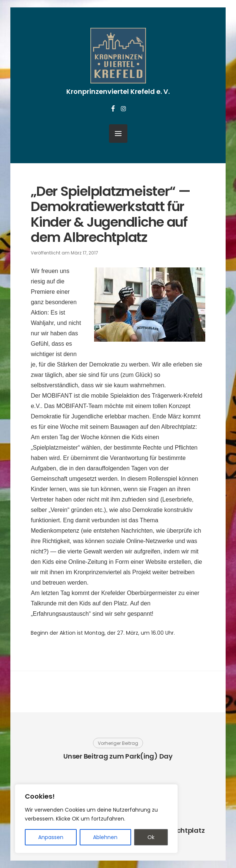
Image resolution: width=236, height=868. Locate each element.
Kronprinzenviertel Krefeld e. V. (118, 91)
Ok (151, 837)
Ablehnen (105, 837)
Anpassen (51, 837)
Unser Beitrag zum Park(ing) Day (118, 756)
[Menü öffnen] (118, 134)
